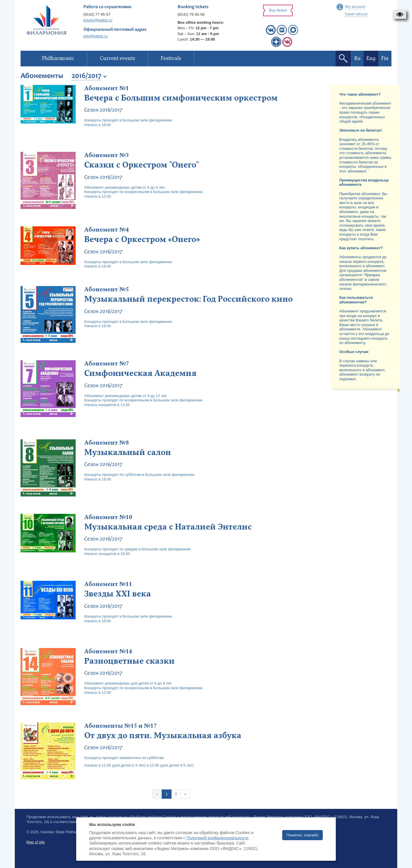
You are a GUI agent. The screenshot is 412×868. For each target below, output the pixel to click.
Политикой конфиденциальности (217, 838)
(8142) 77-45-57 (97, 14)
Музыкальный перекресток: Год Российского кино (188, 299)
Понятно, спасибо (302, 835)
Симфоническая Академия (140, 373)
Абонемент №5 (107, 290)
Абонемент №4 (107, 230)
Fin (385, 58)
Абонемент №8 (107, 443)
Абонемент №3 (107, 155)
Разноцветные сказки (130, 661)
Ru (358, 58)
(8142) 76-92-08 (191, 14)
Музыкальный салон (128, 452)
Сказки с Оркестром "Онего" (142, 165)
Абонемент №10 (108, 517)
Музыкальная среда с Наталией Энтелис (168, 527)
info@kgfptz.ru (96, 36)
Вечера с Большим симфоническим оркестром (181, 98)
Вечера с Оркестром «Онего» (142, 239)
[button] (400, 14)
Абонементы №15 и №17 (121, 726)
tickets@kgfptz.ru (98, 20)
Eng (371, 58)
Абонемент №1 (107, 88)
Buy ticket (278, 11)
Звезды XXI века (118, 594)
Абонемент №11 (108, 584)
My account (355, 7)
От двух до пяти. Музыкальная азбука (163, 736)
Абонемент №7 (107, 364)
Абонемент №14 (108, 652)
